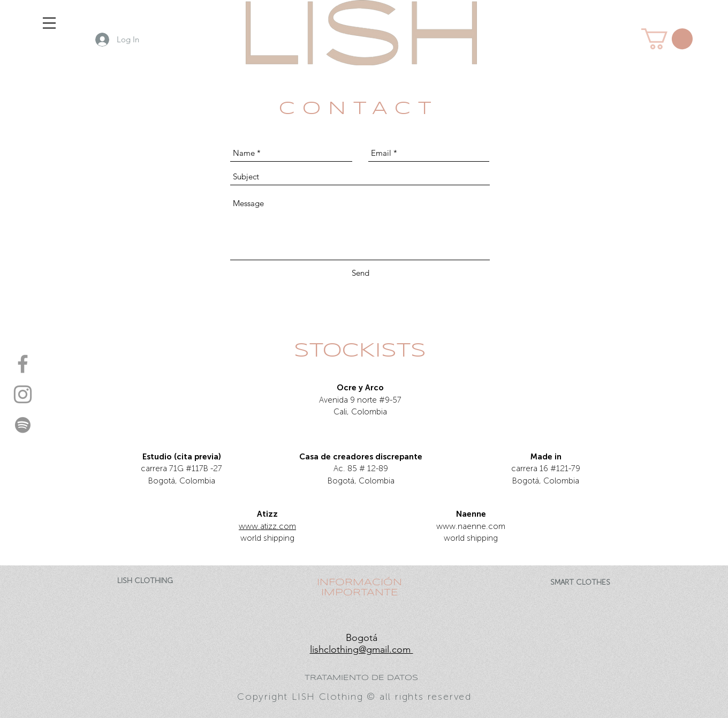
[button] (49, 23)
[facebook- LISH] (23, 364)
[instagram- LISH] (23, 394)
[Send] (360, 273)
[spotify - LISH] (23, 425)
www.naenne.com (471, 526)
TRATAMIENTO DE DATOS (361, 678)
